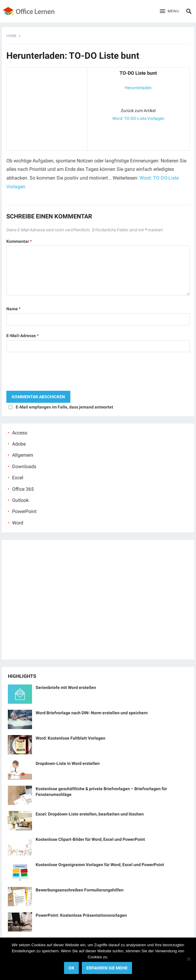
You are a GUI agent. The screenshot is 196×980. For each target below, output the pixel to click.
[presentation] (52, 373)
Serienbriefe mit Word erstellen (66, 687)
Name (13, 309)
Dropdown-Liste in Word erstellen (68, 763)
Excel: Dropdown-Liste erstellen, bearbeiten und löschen (90, 814)
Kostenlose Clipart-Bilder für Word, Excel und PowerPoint (90, 839)
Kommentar (19, 241)
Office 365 (23, 489)
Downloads (24, 467)
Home (11, 36)
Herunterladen (138, 88)
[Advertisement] (47, 108)
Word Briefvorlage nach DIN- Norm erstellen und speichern (92, 713)
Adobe (19, 444)
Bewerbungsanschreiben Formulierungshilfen (80, 890)
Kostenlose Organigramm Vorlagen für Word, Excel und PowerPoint (100, 865)
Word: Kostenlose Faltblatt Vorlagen (71, 738)
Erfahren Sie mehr (107, 968)
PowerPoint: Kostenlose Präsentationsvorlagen (81, 915)
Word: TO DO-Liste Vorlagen (138, 118)
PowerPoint (24, 511)
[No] (188, 959)
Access (20, 433)
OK (71, 968)
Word (18, 523)
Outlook (20, 500)
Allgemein (23, 455)
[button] (169, 11)
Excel (18, 478)
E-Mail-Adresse (22, 336)
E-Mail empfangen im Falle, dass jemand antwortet (64, 407)
